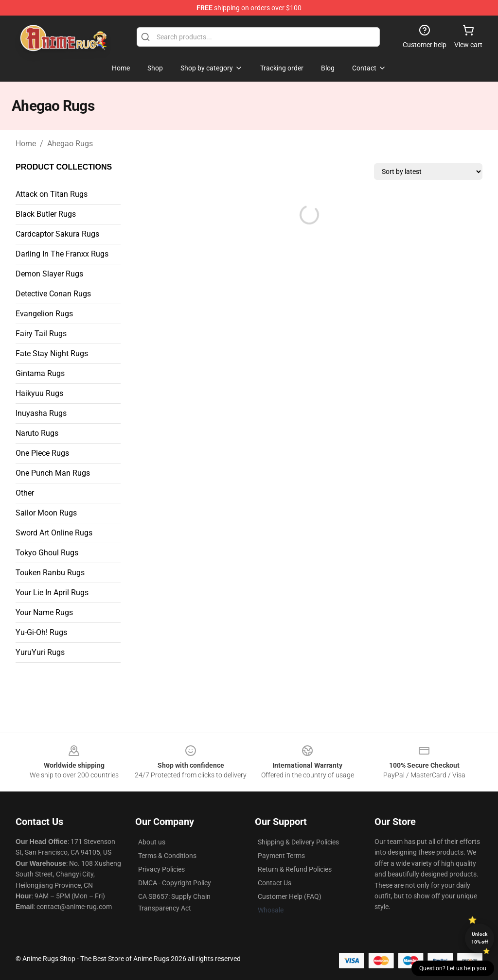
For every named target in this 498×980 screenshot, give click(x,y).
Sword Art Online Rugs (54, 533)
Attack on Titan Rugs (52, 194)
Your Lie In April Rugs (52, 593)
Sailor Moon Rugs (46, 513)
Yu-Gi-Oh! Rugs (41, 632)
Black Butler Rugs (46, 214)
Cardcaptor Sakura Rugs (57, 234)
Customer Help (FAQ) (290, 896)
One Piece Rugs (42, 453)
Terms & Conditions (167, 856)
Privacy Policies (161, 869)
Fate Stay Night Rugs (52, 353)
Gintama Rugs (40, 373)
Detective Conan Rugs (53, 294)
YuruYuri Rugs (40, 652)
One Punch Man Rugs (53, 473)
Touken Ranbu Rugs (50, 573)
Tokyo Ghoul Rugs (47, 553)
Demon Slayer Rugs (49, 274)
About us (152, 842)
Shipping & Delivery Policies (298, 842)
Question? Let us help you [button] (453, 968)
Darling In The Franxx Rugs (62, 254)
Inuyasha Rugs (41, 413)
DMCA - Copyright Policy (175, 883)
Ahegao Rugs (70, 144)
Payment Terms (281, 856)
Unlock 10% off (480, 938)
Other (25, 493)
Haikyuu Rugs (39, 393)
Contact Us (275, 883)
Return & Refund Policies (295, 869)
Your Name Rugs (44, 612)
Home (26, 144)
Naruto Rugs (37, 433)
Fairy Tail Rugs (41, 334)
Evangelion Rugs (44, 314)
